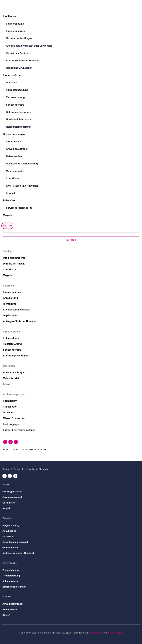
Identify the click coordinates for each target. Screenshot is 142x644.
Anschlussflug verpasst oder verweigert (29, 46)
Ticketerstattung (15, 97)
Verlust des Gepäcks (18, 53)
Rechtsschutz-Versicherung (22, 164)
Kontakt (11, 193)
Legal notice (96, 633)
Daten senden (14, 156)
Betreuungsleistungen (19, 112)
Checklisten (13, 178)
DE (4, 226)
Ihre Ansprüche (12, 75)
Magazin (8, 215)
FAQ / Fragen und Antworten (22, 186)
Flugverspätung (15, 24)
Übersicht (12, 83)
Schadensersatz (15, 105)
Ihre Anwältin (14, 142)
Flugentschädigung (17, 90)
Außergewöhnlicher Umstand (23, 61)
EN (10, 226)
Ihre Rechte (10, 16)
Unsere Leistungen (14, 134)
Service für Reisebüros (19, 208)
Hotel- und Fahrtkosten (19, 119)
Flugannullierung (16, 31)
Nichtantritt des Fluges (19, 38)
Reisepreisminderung (18, 127)
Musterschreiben (16, 171)
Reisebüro (9, 200)
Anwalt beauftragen (17, 149)
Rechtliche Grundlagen (19, 68)
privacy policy (115, 633)
